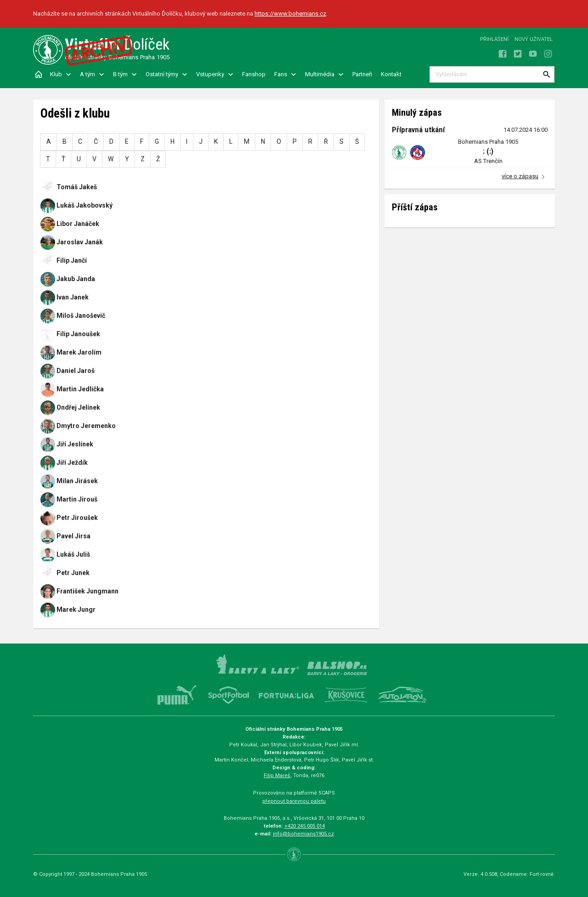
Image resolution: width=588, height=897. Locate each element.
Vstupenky (210, 74)
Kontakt (391, 74)
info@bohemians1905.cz (303, 834)
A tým (88, 74)
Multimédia (320, 74)
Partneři (362, 74)
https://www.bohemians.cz (290, 14)
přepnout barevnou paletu (294, 801)
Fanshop (254, 74)
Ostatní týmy (162, 74)
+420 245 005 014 (305, 826)
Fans (281, 74)
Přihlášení (494, 39)
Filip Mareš (277, 776)
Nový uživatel (534, 39)
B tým (120, 74)
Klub (56, 74)
